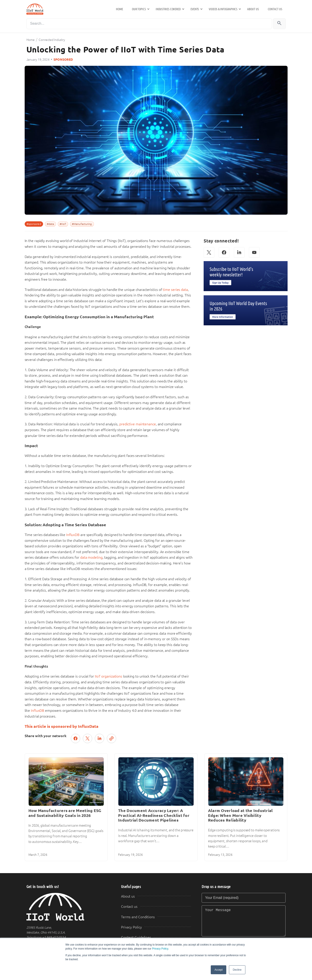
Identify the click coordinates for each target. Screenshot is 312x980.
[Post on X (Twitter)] (87, 738)
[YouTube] (254, 252)
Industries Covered (168, 9)
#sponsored (34, 224)
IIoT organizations (108, 676)
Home (119, 9)
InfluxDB (73, 535)
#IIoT (63, 224)
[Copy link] (111, 738)
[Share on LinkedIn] (99, 738)
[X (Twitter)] (209, 252)
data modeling (91, 557)
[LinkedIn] (239, 252)
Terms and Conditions (138, 917)
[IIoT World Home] (68, 907)
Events (195, 9)
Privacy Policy (160, 949)
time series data (175, 290)
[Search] (149, 24)
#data (51, 224)
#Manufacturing (82, 224)
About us (253, 9)
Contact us (275, 9)
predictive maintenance (138, 424)
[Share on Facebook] (76, 738)
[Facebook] (224, 252)
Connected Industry (52, 40)
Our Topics (139, 9)
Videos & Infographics (223, 9)
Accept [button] (219, 970)
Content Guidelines (136, 937)
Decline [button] (237, 970)
